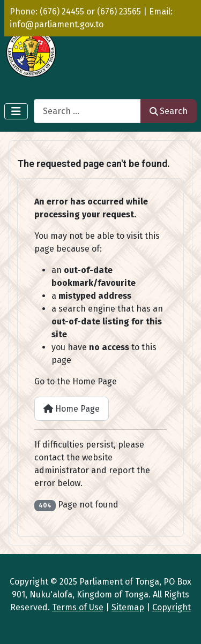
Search (169, 111)
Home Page (72, 409)
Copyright (172, 607)
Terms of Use (78, 607)
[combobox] (87, 111)
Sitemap (128, 607)
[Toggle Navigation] (16, 111)
